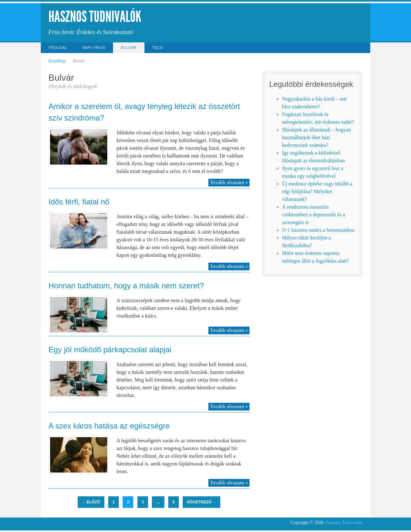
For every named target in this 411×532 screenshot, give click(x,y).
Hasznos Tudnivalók (95, 17)
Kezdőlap (57, 61)
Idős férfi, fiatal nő (79, 202)
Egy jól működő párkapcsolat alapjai (110, 350)
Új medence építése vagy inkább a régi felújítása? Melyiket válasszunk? (317, 191)
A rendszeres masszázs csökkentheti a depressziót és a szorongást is (313, 215)
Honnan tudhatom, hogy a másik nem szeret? (126, 286)
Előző (91, 502)
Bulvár (129, 48)
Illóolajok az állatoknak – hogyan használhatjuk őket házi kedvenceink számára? (316, 137)
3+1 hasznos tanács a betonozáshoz (318, 230)
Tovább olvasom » (229, 182)
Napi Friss (94, 48)
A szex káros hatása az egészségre (109, 426)
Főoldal (58, 48)
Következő (201, 502)
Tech (158, 48)
